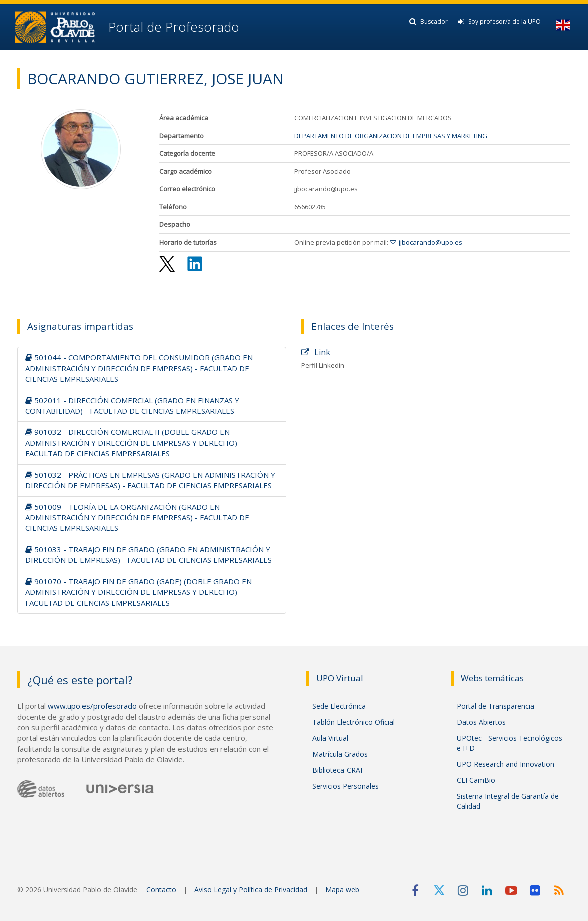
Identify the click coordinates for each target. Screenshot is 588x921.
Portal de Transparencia (496, 706)
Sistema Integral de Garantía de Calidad (508, 801)
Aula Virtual (330, 738)
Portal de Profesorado (172, 27)
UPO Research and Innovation (506, 764)
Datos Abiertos (481, 722)
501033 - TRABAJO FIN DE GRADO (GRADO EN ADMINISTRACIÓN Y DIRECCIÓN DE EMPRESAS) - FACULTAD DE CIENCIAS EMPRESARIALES (149, 555)
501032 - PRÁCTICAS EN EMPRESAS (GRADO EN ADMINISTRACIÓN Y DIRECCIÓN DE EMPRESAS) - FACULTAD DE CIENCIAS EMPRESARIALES (150, 480)
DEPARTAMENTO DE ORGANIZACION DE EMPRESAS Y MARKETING (391, 136)
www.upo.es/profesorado (92, 706)
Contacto (161, 890)
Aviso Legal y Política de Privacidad (251, 890)
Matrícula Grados (340, 754)
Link (316, 352)
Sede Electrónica (339, 706)
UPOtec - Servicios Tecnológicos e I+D (510, 743)
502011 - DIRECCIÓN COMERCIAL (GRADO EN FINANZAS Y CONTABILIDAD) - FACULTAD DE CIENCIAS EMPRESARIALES (132, 405)
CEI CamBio (476, 780)
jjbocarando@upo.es (431, 242)
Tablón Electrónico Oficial (354, 722)
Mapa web (342, 890)
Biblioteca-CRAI (337, 770)
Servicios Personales (346, 786)
